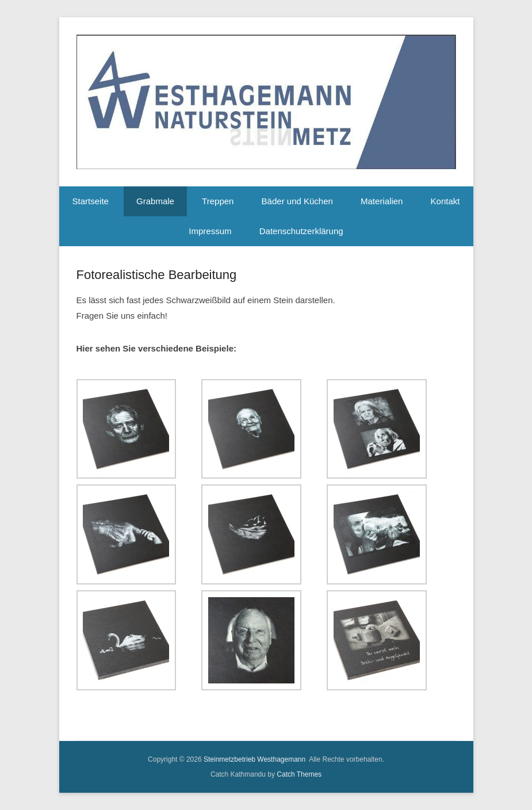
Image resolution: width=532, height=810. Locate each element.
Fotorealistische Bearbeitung (157, 275)
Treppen (218, 201)
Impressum (210, 231)
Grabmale (155, 201)
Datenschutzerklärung (301, 231)
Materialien (382, 201)
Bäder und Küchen (297, 201)
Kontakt (445, 201)
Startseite (91, 201)
